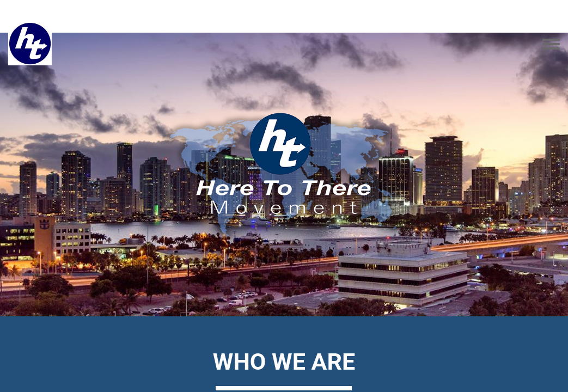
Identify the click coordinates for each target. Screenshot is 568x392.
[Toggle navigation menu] (551, 45)
